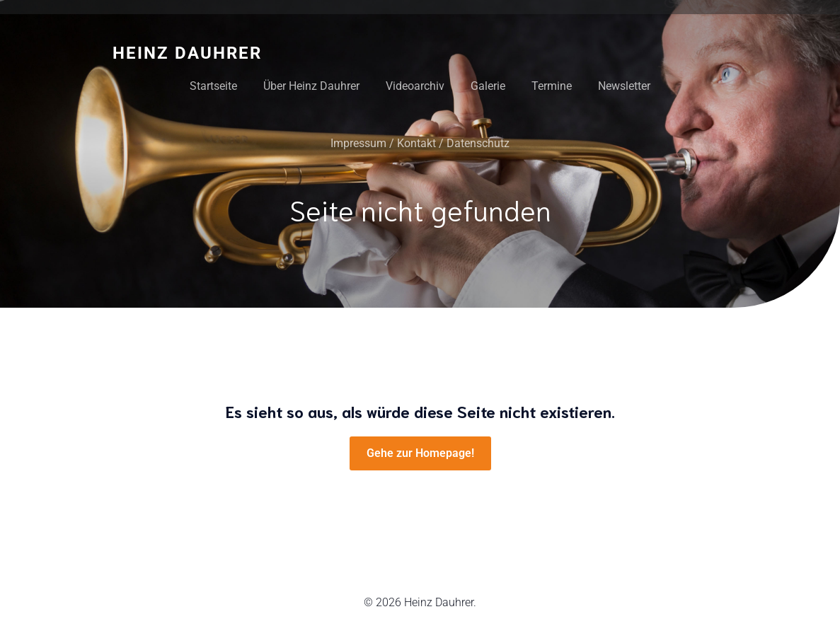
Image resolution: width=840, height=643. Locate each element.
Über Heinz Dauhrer (311, 86)
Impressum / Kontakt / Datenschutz (420, 143)
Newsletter (624, 86)
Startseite (213, 86)
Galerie (488, 86)
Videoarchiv (415, 86)
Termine (552, 86)
